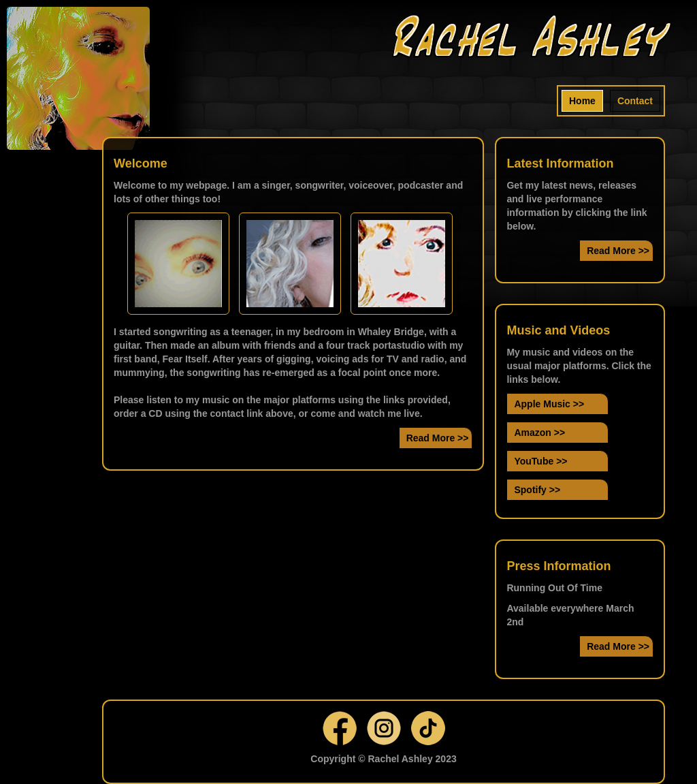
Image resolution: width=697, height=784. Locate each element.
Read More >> (438, 438)
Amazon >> (539, 433)
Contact (635, 101)
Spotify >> (537, 490)
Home (582, 101)
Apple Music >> (549, 404)
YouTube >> (540, 461)
